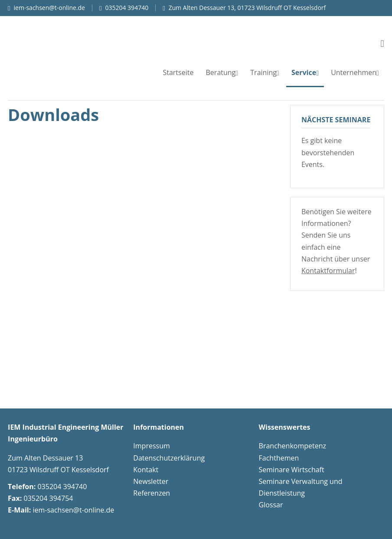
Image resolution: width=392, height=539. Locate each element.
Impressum (151, 446)
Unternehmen (354, 72)
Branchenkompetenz (292, 446)
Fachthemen (279, 458)
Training (263, 72)
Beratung (221, 72)
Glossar (271, 505)
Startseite (178, 72)
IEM (77, 44)
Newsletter (151, 481)
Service (304, 72)
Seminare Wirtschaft (292, 470)
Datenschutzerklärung (169, 458)
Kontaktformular (328, 271)
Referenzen (152, 493)
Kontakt (146, 470)
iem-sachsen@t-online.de (49, 8)
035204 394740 (127, 8)
